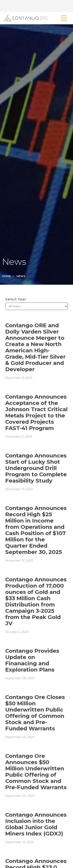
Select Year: (16, 299)
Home (7, 276)
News (21, 276)
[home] (25, 18)
